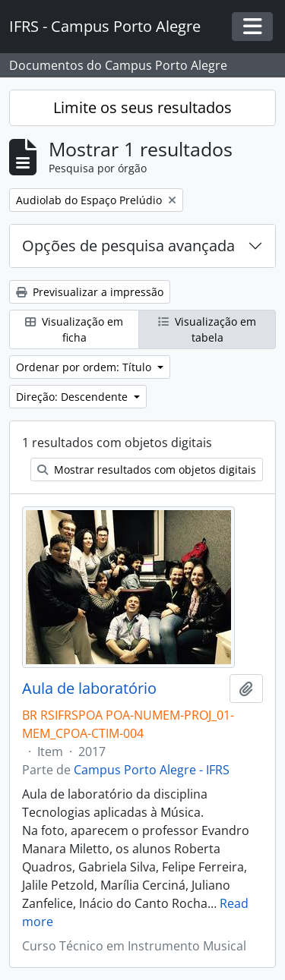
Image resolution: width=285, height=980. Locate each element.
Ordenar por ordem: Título (85, 367)
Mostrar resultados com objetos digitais (147, 470)
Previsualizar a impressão (90, 292)
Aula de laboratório (89, 689)
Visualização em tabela (207, 329)
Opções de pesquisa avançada (128, 246)
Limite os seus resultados (142, 107)
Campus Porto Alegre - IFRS (152, 770)
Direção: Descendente (73, 397)
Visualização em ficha (74, 329)
